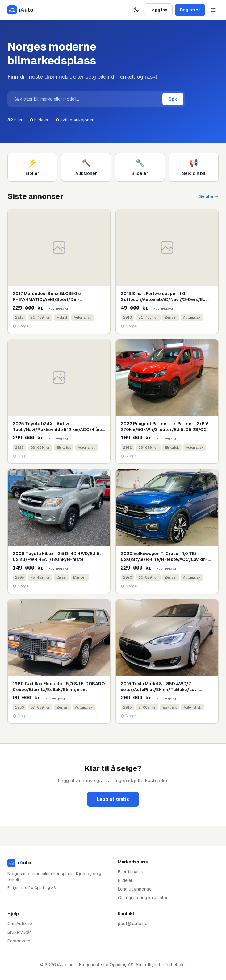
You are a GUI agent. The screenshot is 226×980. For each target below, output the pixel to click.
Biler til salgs (131, 872)
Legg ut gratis (113, 799)
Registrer (190, 10)
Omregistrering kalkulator (143, 898)
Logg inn (158, 10)
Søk (173, 99)
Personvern (19, 941)
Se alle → (209, 196)
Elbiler (32, 167)
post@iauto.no (133, 924)
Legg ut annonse (135, 889)
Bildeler (140, 167)
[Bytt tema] (136, 10)
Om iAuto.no (20, 924)
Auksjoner (86, 167)
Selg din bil (194, 167)
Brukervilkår (19, 932)
